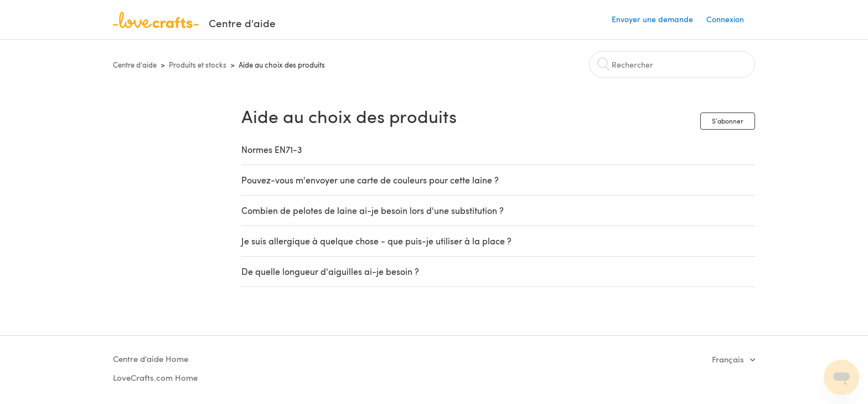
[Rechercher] (672, 64)
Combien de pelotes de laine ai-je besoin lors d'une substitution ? (373, 210)
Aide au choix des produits (282, 65)
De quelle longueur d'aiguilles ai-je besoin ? (330, 271)
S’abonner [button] (728, 121)
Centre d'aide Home (151, 359)
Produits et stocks (198, 65)
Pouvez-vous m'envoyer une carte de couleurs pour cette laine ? (370, 180)
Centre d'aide (135, 65)
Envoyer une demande (652, 19)
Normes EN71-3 (272, 149)
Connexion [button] (725, 19)
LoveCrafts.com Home (155, 377)
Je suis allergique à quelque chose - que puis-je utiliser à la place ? (376, 241)
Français (729, 359)
